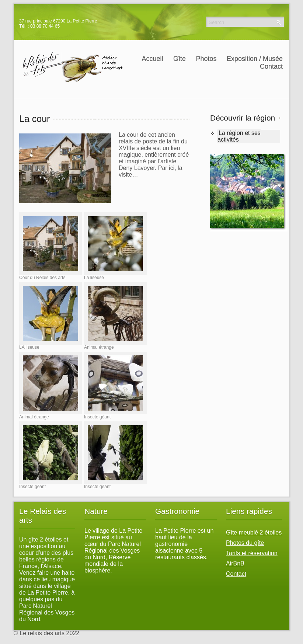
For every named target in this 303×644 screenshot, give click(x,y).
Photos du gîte (245, 543)
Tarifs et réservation (252, 553)
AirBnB (235, 563)
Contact (271, 66)
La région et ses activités (239, 136)
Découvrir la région (243, 118)
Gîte (181, 59)
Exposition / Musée (257, 59)
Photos (206, 59)
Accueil (152, 59)
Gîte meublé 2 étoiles (254, 532)
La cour (34, 119)
